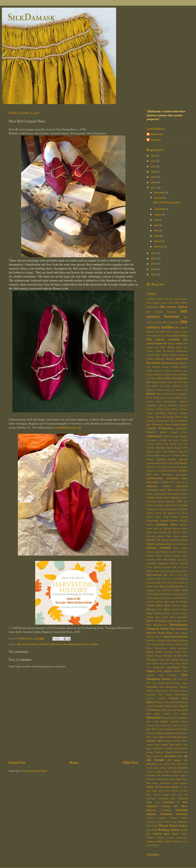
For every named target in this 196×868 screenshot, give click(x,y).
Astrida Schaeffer (170, 367)
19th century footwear (163, 339)
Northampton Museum (176, 687)
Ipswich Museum (162, 567)
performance (176, 702)
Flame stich (152, 505)
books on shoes (173, 390)
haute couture (181, 536)
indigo (149, 567)
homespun (163, 563)
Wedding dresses (168, 830)
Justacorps (151, 583)
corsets (167, 436)
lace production (165, 590)
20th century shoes (171, 347)
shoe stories (158, 756)
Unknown (156, 140)
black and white (175, 382)
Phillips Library (172, 706)
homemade (151, 563)
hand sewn (152, 532)
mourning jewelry (173, 652)
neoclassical (173, 667)
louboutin (176, 606)
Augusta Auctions (173, 371)
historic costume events (159, 544)
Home (74, 763)
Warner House (168, 826)
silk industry (165, 764)
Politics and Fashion (176, 714)
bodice (168, 386)
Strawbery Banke (170, 775)
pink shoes (153, 714)
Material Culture (179, 629)
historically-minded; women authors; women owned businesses (167, 556)
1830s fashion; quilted (157, 303)
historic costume (179, 540)
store (185, 772)
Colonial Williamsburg (160, 428)
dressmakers (152, 463)
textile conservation (161, 783)
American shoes (170, 363)
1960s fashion (159, 336)
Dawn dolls (162, 452)
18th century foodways (161, 312)
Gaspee (157, 517)
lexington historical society (165, 598)
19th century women (173, 344)
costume (175, 436)
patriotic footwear (156, 698)
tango (172, 779)
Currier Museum (156, 448)
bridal (156, 398)
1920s (163, 332)
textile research (180, 783)
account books (153, 355)
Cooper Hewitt (179, 432)
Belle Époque (153, 382)
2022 (154, 161)
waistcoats (182, 822)
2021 (153, 166)
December (160, 192)
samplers (168, 741)
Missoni (170, 644)
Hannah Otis (165, 532)
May (157, 231)
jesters (185, 571)
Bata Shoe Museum (177, 378)
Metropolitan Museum (176, 637)
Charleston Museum (166, 413)
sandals (179, 745)
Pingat (179, 710)
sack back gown (175, 737)
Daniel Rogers (174, 448)
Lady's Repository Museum (159, 594)
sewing (150, 752)
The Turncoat (172, 791)
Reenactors (151, 733)
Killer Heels (162, 583)
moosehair (183, 648)
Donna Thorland (156, 459)
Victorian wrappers (156, 818)
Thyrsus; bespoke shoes (165, 795)
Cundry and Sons (179, 444)
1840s (171, 303)
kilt (170, 583)
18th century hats (171, 322)
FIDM (179, 501)
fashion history (180, 490)
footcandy (163, 509)
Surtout (184, 775)
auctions (158, 371)
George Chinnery (171, 517)
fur (179, 513)
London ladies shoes (158, 605)
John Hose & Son (172, 575)
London (184, 602)
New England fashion (169, 671)
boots (185, 390)
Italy (168, 571)
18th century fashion (174, 307)
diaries (157, 455)
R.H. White (152, 729)
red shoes (94, 644)
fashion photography (156, 494)
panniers (158, 691)
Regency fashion (165, 733)
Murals (159, 656)
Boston (151, 394)
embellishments (155, 478)
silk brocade (155, 760)
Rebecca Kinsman (166, 729)
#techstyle (151, 299)
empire (156, 482)
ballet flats (160, 375)
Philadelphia (159, 706)
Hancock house (180, 528)
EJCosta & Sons (154, 471)
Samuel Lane (167, 745)
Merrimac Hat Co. (155, 637)
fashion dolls (166, 490)
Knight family (153, 586)
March (158, 241)
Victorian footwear (174, 814)
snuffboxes (172, 768)
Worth (156, 845)
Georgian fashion (169, 521)
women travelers (155, 841)
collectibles (175, 421)
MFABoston (152, 641)
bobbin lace (157, 386)
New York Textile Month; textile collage (167, 683)
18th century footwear (28, 644)
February (159, 246)
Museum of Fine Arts (175, 656)
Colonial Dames (180, 425)
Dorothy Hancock (178, 459)
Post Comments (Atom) (35, 771)
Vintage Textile (163, 822)
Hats (169, 536)
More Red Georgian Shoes (167, 202)
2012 (153, 274)
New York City (180, 679)
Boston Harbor (163, 394)
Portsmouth (154, 717)
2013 (153, 269)
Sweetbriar (151, 779)
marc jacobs (162, 617)
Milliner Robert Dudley (169, 641)
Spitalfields (183, 768)
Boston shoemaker (179, 394)
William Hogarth (155, 838)
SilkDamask (31, 17)
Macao (167, 610)
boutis (149, 398)
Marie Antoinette (179, 617)
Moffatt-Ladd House (51, 644)
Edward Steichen (180, 467)
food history (152, 509)
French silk (161, 513)
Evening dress (167, 482)
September (160, 209)
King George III (180, 583)
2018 (153, 182)
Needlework (159, 667)
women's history (173, 841)
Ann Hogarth (153, 367)
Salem (160, 741)
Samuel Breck (181, 741)
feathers (166, 498)
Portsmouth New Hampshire (175, 718)
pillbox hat (165, 710)
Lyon (159, 610)
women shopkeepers (177, 838)
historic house (180, 548)
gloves (149, 528)
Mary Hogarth (175, 621)
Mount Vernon (155, 652)
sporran (150, 772)
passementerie (181, 695)
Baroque (162, 378)
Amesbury (183, 363)
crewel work (162, 444)
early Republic (181, 463)
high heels (166, 540)
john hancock (154, 575)
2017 (153, 188)
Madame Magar (180, 610)
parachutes (151, 695)
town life (183, 795)
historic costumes (180, 544)
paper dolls (168, 691)
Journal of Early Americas (175, 579)
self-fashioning (181, 748)
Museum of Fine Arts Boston (163, 660)
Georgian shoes (167, 524)
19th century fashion (177, 336)
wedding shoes (161, 834)
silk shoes (177, 764)
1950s (149, 336)
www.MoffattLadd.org (67, 428)
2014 (153, 264)
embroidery (172, 478)
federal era (176, 498)
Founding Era (174, 509)
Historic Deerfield (159, 548)
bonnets (160, 390)
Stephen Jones (162, 772)
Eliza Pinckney (170, 471)
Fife (186, 501)
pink (185, 710)
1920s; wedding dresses (177, 332)
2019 (153, 177)
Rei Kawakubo (181, 733)
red (177, 729)
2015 (153, 258)
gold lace (158, 528)
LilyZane (159, 602)
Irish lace (177, 567)
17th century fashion (178, 299)
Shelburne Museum (164, 752)
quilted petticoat (180, 725)
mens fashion (181, 633)
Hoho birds (162, 560)
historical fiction (168, 552)
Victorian (166, 810)
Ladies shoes (181, 590)
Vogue (174, 822)
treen (158, 802)
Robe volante (153, 737)
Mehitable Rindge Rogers (160, 633)
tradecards (151, 798)
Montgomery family (165, 648)
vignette (173, 818)
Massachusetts (160, 625)
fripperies (172, 513)
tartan (178, 779)
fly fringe (183, 505)
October (159, 198)
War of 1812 (152, 826)
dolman (184, 455)
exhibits (167, 486)
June (157, 225)
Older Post (130, 763)
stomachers (176, 772)
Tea (148, 783)
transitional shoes (167, 798)
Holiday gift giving (178, 560)
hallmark (168, 528)
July (156, 220)
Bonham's (151, 390)
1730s (159, 299)
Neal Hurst (175, 664)
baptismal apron (172, 375)
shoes (180, 756)
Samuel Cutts (153, 745)
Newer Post (17, 763)
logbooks (174, 602)
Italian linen (159, 571)
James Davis (176, 571)
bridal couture (167, 398)
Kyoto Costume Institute (172, 586)
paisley (150, 691)
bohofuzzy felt (180, 386)
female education (166, 501)
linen (167, 602)
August (158, 215)
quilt (169, 725)
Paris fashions (165, 695)
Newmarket (152, 687)
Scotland (169, 748)
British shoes (181, 398)
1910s (157, 332)
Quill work (160, 725)
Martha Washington (157, 621)
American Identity (164, 359)
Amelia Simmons (170, 355)
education (166, 467)
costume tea (165, 440)
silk (186, 756)
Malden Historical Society (167, 613)
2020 (154, 172)
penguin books (163, 702)
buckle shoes (154, 402)
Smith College (160, 768)
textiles (150, 787)
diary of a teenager (170, 455)
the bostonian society (167, 787)
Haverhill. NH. (154, 540)
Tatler (185, 779)
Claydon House (162, 421)
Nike (162, 687)
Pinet (174, 710)
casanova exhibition (167, 405)
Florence (174, 505)
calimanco (151, 405)
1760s (165, 299)
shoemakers (171, 756)
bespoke (163, 382)
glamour (184, 525)
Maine (150, 613)
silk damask (174, 760)
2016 (153, 253)
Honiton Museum (179, 563)
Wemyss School (180, 834)
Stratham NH (153, 775)
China (178, 417)
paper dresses (181, 691)
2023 (154, 156)
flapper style (163, 505)
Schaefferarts (158, 748)
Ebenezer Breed (154, 467)
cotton (176, 440)
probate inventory (170, 722)
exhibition (152, 486)
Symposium (163, 779)
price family (153, 722)
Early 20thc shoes (166, 463)
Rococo (163, 737)
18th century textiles (167, 324)
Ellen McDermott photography (171, 475)
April (157, 236)
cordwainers (154, 436)
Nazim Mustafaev (161, 664)
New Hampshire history (75, 644)
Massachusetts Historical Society (167, 627)
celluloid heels (163, 409)
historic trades (153, 552)
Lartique (175, 594)
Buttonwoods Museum (176, 402)
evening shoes (181, 482)
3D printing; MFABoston (175, 351)
